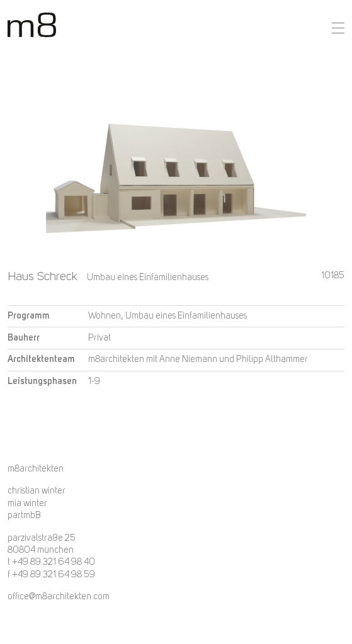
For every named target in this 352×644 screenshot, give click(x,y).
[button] (338, 28)
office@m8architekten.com (59, 597)
